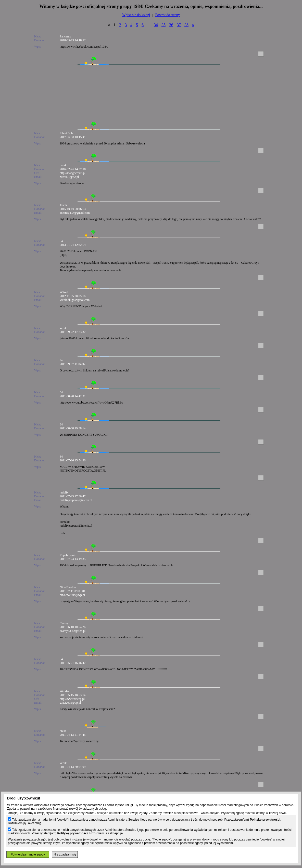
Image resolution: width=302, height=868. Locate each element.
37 (179, 25)
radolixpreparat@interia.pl (76, 500)
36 (171, 25)
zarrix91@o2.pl (69, 177)
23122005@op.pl (70, 703)
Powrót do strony (168, 15)
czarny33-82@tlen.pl (73, 631)
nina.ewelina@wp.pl (72, 595)
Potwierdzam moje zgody (28, 854)
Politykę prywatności (265, 820)
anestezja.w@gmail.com (75, 213)
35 (163, 25)
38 (186, 25)
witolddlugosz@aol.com (75, 300)
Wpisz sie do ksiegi (136, 15)
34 (156, 25)
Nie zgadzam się (65, 854)
